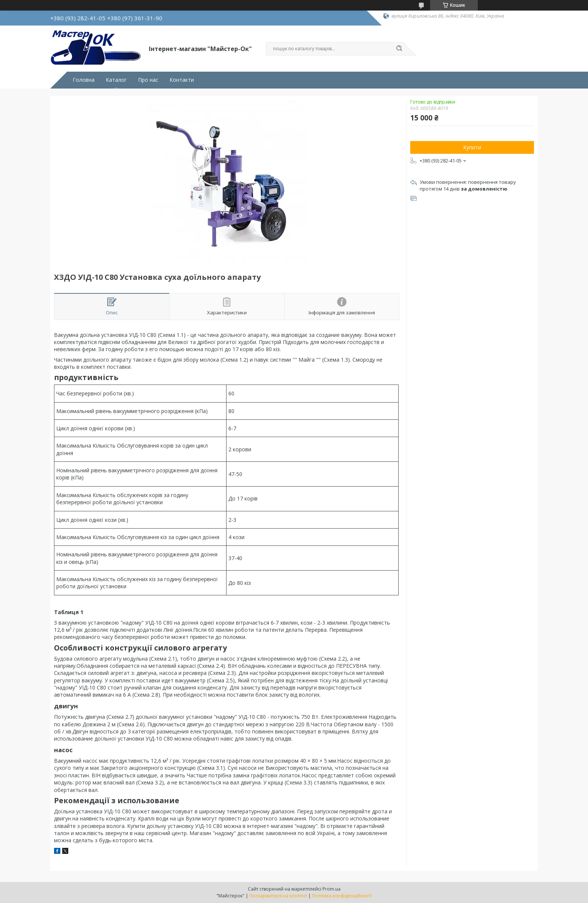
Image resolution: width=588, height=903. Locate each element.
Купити (472, 147)
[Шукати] (399, 49)
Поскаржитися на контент (278, 896)
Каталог (116, 80)
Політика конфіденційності (342, 896)
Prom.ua (331, 889)
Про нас (148, 80)
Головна (84, 80)
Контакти (182, 80)
